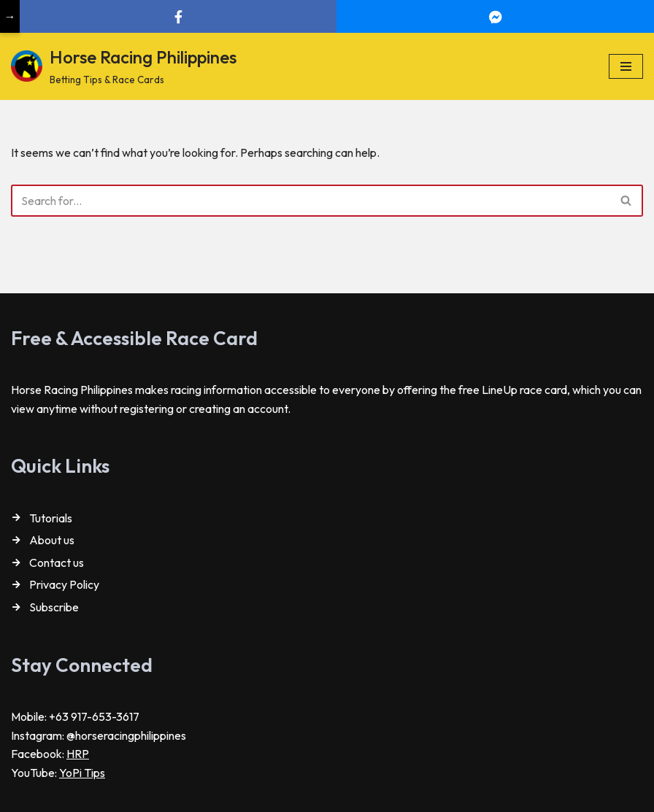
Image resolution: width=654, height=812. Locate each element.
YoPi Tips (82, 773)
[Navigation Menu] (626, 66)
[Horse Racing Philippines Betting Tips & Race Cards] (124, 66)
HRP (78, 754)
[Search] (311, 201)
